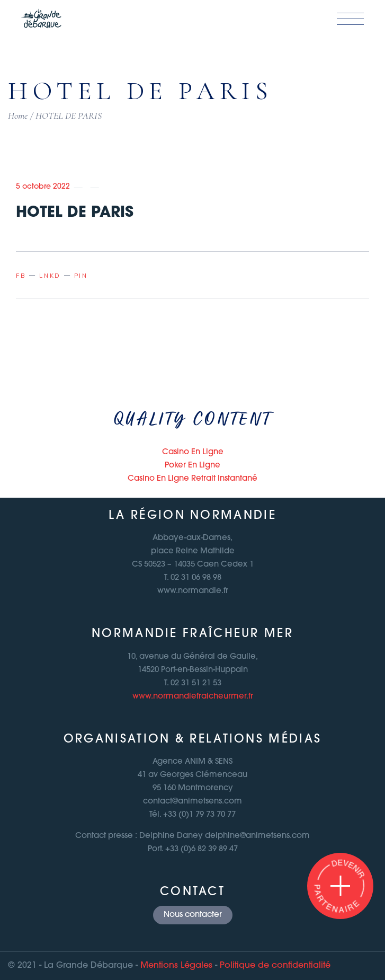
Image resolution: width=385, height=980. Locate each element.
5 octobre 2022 (43, 187)
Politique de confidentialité (275, 966)
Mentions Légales (176, 966)
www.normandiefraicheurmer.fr (193, 697)
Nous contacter (193, 915)
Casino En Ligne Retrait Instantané (192, 479)
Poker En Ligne (192, 466)
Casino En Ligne (193, 452)
